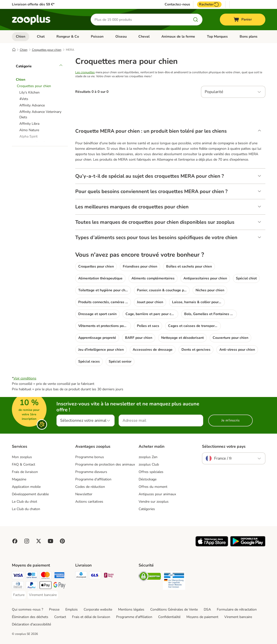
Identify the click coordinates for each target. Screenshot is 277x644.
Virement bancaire (238, 617)
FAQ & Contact (24, 464)
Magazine (19, 479)
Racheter (209, 4)
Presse (54, 609)
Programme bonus (90, 457)
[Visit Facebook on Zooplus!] (15, 541)
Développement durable (30, 494)
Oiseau (121, 37)
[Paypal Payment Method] (32, 586)
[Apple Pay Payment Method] (46, 586)
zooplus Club (149, 464)
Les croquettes (85, 72)
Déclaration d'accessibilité (31, 624)
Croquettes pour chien (47, 50)
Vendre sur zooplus (154, 502)
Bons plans (249, 37)
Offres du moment (153, 487)
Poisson (97, 37)
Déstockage (148, 479)
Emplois (72, 609)
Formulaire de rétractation (237, 609)
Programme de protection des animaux (105, 464)
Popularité (214, 92)
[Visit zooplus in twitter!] (39, 541)
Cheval (144, 37)
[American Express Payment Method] (59, 576)
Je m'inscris (230, 420)
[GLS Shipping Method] (95, 576)
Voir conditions (25, 378)
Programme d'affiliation (93, 479)
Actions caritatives (89, 502)
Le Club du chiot (25, 502)
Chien (21, 37)
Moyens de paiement (202, 617)
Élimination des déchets (30, 617)
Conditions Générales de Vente (174, 609)
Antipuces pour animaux (157, 494)
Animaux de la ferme (178, 37)
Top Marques (217, 37)
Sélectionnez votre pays (224, 446)
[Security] (150, 577)
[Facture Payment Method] (19, 595)
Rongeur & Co (68, 37)
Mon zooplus (22, 457)
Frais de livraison (25, 472)
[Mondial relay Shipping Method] (109, 576)
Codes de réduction (90, 487)
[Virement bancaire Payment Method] (43, 595)
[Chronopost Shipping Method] (81, 576)
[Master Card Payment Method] (46, 576)
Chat (41, 37)
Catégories (147, 509)
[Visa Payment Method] (18, 576)
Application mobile (26, 487)
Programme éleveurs (91, 472)
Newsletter (84, 494)
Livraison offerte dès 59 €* (33, 4)
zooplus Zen (148, 457)
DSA (207, 609)
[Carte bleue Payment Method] (32, 576)
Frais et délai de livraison (91, 617)
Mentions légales (131, 609)
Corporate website (98, 609)
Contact (60, 617)
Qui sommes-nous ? (27, 609)
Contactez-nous (177, 4)
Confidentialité (169, 617)
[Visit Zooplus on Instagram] (27, 541)
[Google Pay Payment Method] (59, 586)
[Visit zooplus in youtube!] (50, 541)
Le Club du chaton (26, 509)
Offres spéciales (151, 472)
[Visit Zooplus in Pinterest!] (62, 541)
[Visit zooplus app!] (212, 545)
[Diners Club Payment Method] (18, 586)
